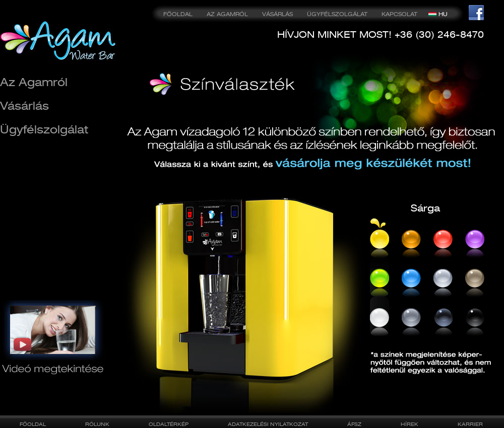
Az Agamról (34, 82)
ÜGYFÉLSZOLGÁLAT (337, 14)
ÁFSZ (354, 424)
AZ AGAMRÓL (227, 14)
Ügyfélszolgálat (44, 129)
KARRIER (470, 424)
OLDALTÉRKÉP (169, 424)
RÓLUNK (97, 424)
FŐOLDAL (178, 14)
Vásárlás (24, 105)
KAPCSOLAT (399, 14)
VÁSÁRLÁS (277, 14)
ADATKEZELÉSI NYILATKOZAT (268, 424)
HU (443, 14)
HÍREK (409, 424)
